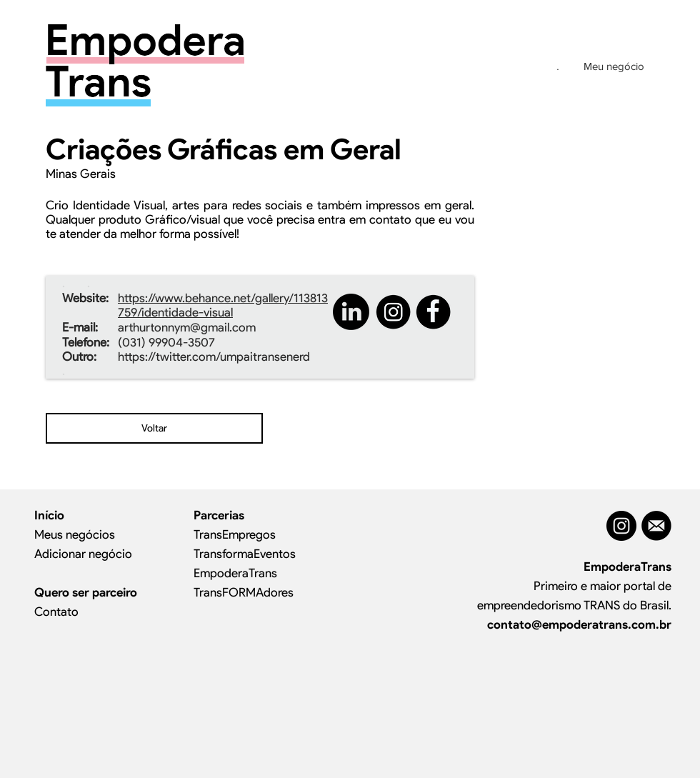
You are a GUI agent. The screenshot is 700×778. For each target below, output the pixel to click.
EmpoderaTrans (235, 573)
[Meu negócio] (614, 66)
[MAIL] (656, 526)
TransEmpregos (235, 534)
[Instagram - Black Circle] (621, 526)
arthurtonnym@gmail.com (187, 327)
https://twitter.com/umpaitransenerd (214, 356)
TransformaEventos (245, 554)
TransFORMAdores (244, 592)
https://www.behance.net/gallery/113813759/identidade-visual (223, 305)
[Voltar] (154, 428)
